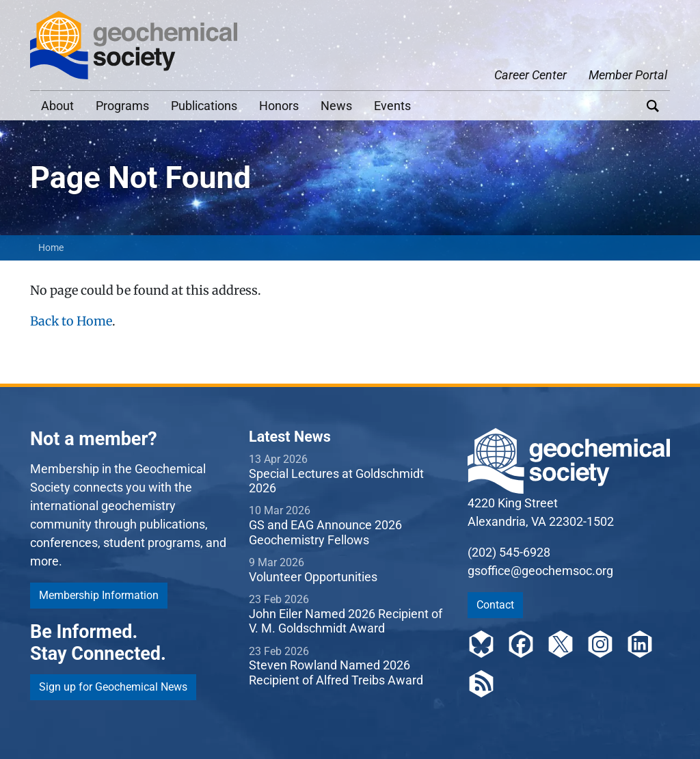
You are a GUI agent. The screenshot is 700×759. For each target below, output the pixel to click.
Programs (122, 106)
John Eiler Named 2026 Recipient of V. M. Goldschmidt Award (346, 621)
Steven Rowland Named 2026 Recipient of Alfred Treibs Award (336, 673)
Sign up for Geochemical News (113, 687)
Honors (279, 106)
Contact (495, 605)
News (336, 106)
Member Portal (628, 75)
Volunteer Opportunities (313, 577)
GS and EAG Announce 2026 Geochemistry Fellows (325, 532)
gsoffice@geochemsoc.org (540, 571)
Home (51, 248)
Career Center (530, 75)
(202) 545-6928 (509, 552)
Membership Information (99, 595)
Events (392, 106)
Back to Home (71, 321)
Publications (204, 106)
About (57, 106)
